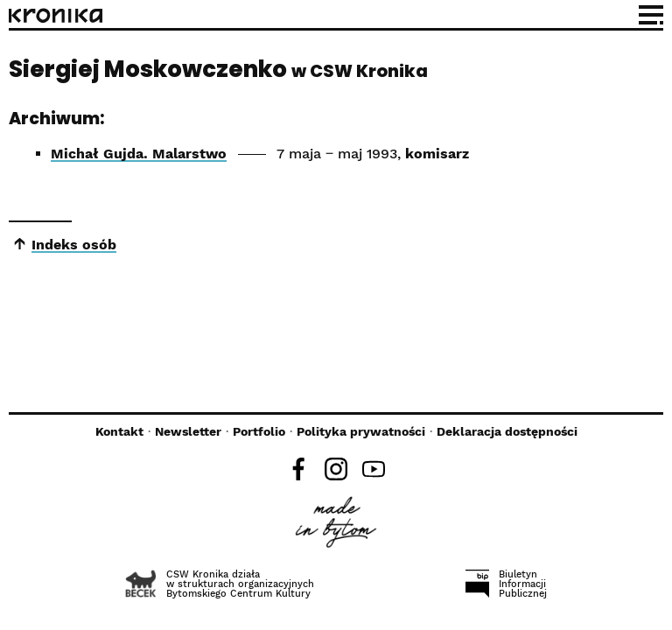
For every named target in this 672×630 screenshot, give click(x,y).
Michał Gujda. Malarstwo (139, 154)
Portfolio (259, 431)
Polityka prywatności (361, 431)
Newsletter (188, 431)
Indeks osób (74, 245)
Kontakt (119, 431)
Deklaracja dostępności (507, 431)
